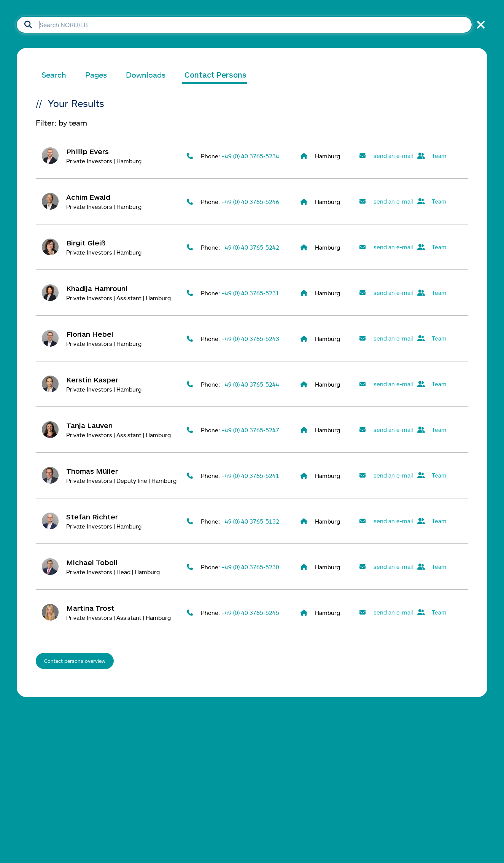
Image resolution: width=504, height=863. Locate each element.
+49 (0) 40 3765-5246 (250, 202)
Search (54, 75)
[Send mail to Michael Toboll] (385, 567)
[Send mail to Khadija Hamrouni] (385, 293)
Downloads (146, 75)
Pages (96, 75)
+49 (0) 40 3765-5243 (250, 339)
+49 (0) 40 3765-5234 (250, 156)
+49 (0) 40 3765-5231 (250, 293)
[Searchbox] (244, 25)
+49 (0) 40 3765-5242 (250, 247)
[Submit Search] (28, 25)
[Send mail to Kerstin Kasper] (385, 384)
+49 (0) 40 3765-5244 (250, 384)
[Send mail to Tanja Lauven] (385, 430)
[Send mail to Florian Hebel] (385, 338)
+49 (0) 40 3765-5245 (250, 613)
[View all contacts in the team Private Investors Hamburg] (444, 156)
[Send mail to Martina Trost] (385, 612)
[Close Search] (479, 25)
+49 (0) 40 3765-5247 (250, 430)
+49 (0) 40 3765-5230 (250, 567)
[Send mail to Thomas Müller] (385, 475)
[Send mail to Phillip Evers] (385, 156)
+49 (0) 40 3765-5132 (250, 521)
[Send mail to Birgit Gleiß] (385, 247)
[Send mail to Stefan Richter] (385, 521)
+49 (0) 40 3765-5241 (250, 476)
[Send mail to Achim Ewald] (385, 201)
